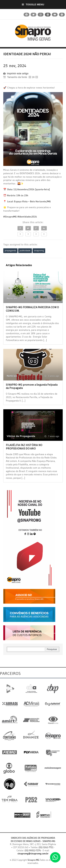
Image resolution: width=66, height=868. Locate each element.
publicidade (25, 251)
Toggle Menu (33, 4)
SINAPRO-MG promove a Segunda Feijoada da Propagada (32, 386)
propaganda (10, 251)
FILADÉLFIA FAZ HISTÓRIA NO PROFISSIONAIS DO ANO (24, 447)
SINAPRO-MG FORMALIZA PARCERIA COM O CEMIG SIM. (32, 309)
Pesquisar (52, 649)
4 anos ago (52, 299)
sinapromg (39, 251)
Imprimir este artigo (16, 74)
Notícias (12, 298)
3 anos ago (52, 376)
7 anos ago (52, 436)
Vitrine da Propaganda (21, 436)
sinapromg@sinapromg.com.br (33, 854)
